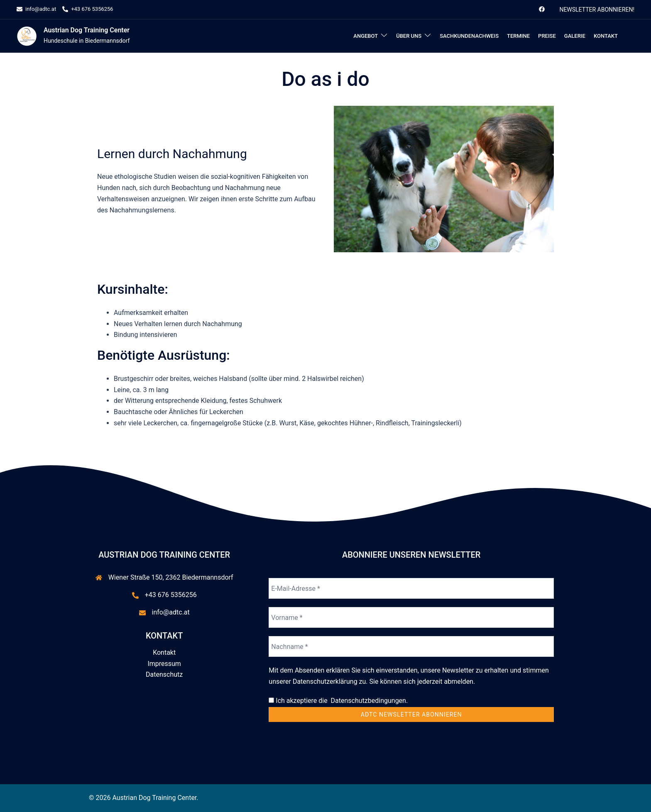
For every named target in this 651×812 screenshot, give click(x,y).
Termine (518, 36)
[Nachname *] (411, 646)
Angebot (366, 36)
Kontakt (606, 36)
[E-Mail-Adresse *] (411, 588)
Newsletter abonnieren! (597, 10)
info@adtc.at (171, 612)
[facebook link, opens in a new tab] (541, 9)
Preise (547, 36)
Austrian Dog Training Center (87, 30)
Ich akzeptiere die (338, 701)
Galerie (575, 36)
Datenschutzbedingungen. (368, 701)
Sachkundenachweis (469, 36)
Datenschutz (164, 674)
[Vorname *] (411, 617)
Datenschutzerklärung (325, 682)
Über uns (409, 36)
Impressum (164, 664)
